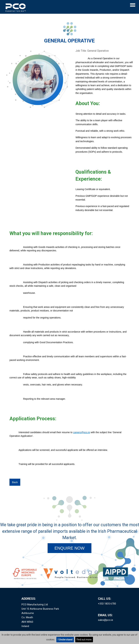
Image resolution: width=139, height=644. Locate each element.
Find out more (84, 640)
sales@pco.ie (105, 620)
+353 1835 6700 (107, 604)
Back (15, 482)
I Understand (65, 640)
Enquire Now (69, 548)
